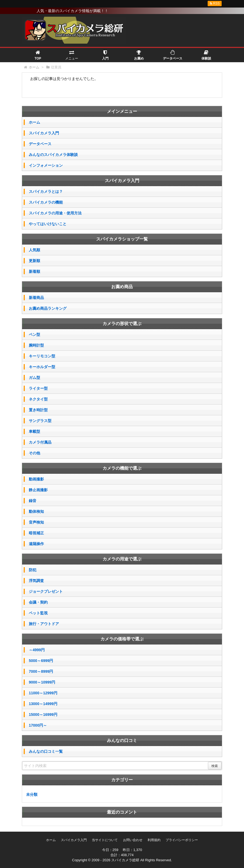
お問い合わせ (133, 840)
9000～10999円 (42, 682)
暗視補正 (36, 533)
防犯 (33, 570)
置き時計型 (38, 410)
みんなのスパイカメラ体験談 (53, 155)
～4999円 (37, 650)
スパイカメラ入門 (44, 133)
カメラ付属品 (40, 442)
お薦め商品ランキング (48, 308)
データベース (40, 144)
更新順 (34, 261)
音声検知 (36, 522)
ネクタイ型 (38, 399)
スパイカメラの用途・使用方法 (55, 213)
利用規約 (154, 840)
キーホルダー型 (42, 367)
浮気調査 (36, 581)
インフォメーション (46, 165)
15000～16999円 (43, 714)
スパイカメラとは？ (46, 191)
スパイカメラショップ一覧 (122, 239)
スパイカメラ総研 (125, 860)
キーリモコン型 (42, 356)
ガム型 (34, 378)
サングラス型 (40, 421)
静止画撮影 (38, 490)
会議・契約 (38, 602)
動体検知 (36, 511)
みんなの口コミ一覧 (46, 751)
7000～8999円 (41, 671)
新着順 (34, 271)
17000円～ (38, 725)
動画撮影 (36, 479)
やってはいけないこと (48, 224)
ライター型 (38, 388)
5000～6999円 (41, 661)
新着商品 (36, 298)
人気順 (34, 250)
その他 (34, 453)
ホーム (34, 122)
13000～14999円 (43, 704)
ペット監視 (38, 613)
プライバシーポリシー (182, 840)
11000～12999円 (43, 693)
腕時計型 (36, 345)
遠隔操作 (36, 544)
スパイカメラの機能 (46, 202)
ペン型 (34, 334)
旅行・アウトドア (44, 624)
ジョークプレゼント (46, 591)
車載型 (34, 431)
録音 (33, 501)
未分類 (32, 794)
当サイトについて (105, 840)
